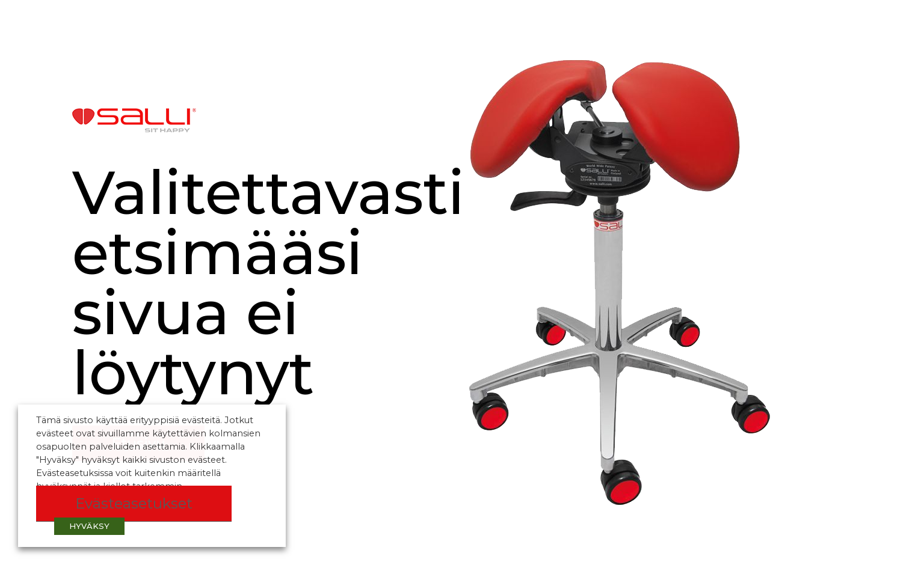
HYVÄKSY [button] (89, 526)
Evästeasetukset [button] (134, 503)
